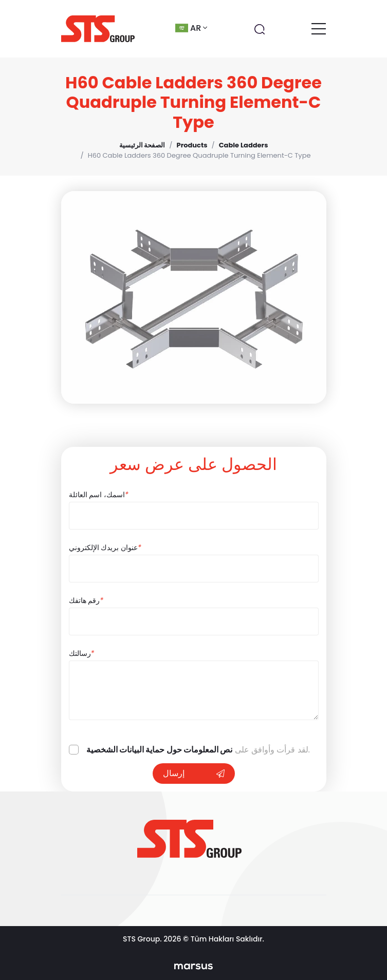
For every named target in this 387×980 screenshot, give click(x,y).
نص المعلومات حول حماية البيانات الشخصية (160, 750)
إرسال (194, 773)
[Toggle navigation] (319, 29)
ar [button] (191, 28)
